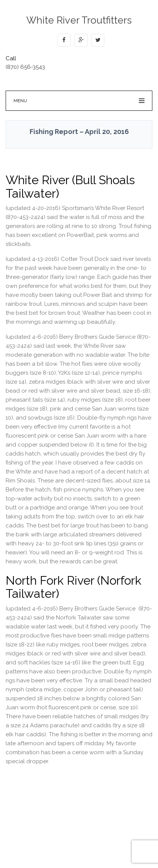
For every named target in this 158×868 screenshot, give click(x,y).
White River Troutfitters (79, 20)
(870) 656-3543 (25, 67)
